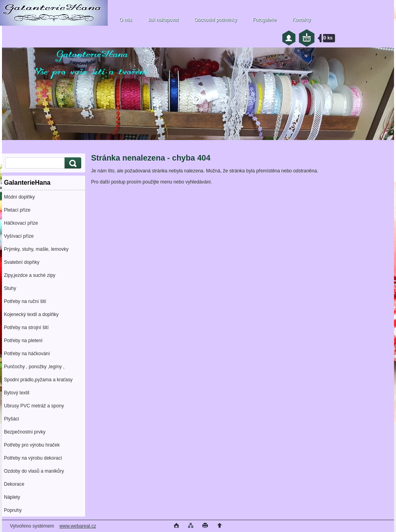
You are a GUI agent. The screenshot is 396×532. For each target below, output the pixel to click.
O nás (126, 20)
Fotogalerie (265, 20)
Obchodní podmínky (215, 20)
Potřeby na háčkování (27, 354)
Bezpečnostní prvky (25, 432)
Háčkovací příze (21, 223)
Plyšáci (11, 419)
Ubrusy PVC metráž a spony (34, 406)
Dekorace (14, 484)
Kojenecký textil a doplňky (31, 314)
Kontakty (302, 20)
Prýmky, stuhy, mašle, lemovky (36, 249)
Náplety (12, 497)
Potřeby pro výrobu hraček (32, 445)
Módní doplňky (19, 197)
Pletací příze (17, 210)
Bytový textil (17, 393)
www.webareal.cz (78, 526)
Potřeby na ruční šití (25, 301)
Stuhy (10, 288)
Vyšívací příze (19, 236)
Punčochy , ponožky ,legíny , (34, 367)
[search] (72, 163)
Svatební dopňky (22, 262)
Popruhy (13, 510)
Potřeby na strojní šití (26, 328)
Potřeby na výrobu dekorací (33, 458)
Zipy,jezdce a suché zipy (30, 275)
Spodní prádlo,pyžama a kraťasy (38, 380)
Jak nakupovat (163, 20)
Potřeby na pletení (23, 341)
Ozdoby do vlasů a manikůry (34, 471)
